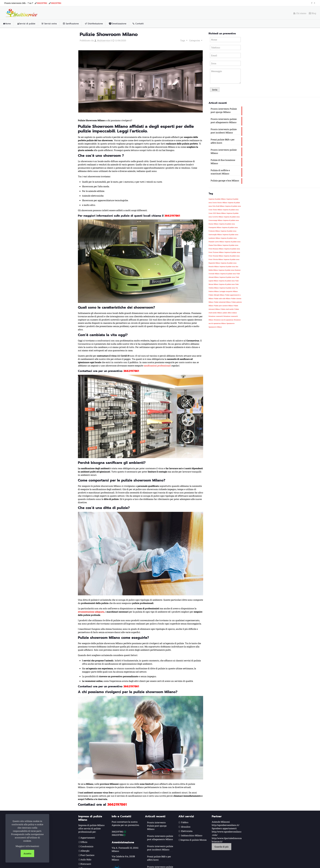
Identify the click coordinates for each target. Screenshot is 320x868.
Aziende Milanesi (221, 822)
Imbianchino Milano (192, 835)
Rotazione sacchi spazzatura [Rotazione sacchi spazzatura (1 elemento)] (224, 320)
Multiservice (103, 40)
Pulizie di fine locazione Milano (223, 162)
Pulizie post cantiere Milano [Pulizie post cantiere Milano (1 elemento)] (223, 306)
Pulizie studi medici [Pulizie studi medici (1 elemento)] (227, 309)
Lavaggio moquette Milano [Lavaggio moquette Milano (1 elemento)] (229, 291)
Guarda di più (222, 847)
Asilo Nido (86, 859)
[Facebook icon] (312, 3)
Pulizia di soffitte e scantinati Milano (220, 172)
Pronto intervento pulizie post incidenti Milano (224, 131)
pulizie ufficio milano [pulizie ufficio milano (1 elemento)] (230, 313)
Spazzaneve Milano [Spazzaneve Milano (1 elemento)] (215, 327)
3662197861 (172, 216)
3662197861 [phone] (42, 3)
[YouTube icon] (315, 3)
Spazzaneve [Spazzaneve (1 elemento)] (231, 323)
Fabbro (185, 822)
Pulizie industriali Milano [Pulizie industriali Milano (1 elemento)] (222, 302)
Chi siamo (300, 13)
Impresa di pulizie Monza (194, 840)
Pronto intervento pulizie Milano (224, 151)
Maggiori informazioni (27, 846)
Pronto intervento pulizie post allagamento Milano (224, 121)
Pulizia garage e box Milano (225, 180)
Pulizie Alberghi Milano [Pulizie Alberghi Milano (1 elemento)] (217, 295)
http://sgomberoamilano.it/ (226, 825)
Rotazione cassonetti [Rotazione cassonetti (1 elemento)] (216, 316)
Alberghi (85, 851)
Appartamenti (88, 838)
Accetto (27, 853)
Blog (312, 13)
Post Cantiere (87, 855)
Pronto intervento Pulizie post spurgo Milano (224, 110)
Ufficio (84, 842)
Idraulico (186, 827)
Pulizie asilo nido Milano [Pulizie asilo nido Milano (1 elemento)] (222, 298)
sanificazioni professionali (157, 366)
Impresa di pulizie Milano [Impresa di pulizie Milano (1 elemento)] (217, 199)
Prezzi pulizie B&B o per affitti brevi (223, 141)
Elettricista (187, 831)
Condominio (87, 846)
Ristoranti (86, 864)
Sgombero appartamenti (224, 828)
